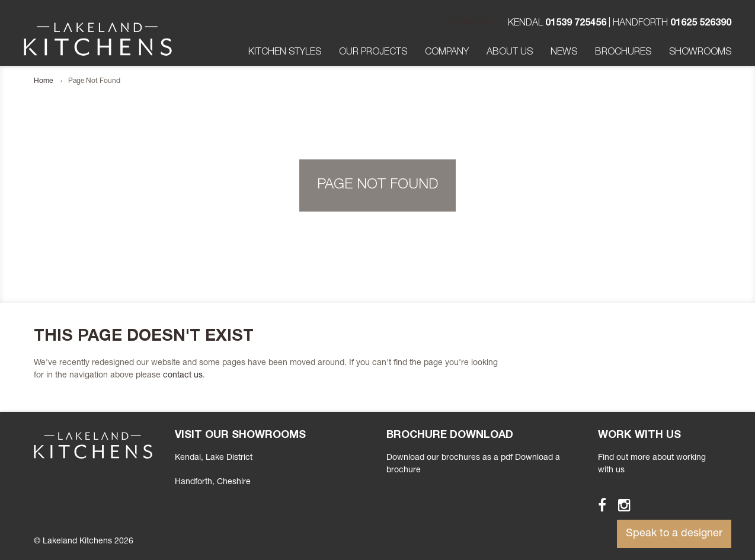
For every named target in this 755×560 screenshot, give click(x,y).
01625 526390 (701, 24)
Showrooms (700, 53)
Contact (472, 24)
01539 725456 (576, 24)
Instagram (619, 505)
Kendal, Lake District (214, 458)
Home (43, 81)
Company (447, 53)
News (564, 53)
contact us (183, 376)
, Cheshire (213, 482)
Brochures (623, 53)
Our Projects (373, 53)
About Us (510, 53)
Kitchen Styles (285, 53)
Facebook (597, 505)
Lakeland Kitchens (98, 39)
